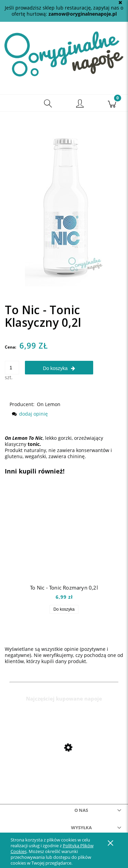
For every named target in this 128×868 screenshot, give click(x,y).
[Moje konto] (80, 104)
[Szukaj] (48, 103)
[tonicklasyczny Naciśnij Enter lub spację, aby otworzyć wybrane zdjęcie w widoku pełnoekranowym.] (64, 201)
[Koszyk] (112, 103)
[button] (16, 103)
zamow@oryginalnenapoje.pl (83, 14)
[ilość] (12, 368)
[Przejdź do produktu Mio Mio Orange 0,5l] (64, 762)
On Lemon (49, 404)
